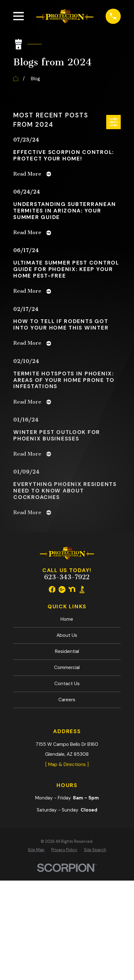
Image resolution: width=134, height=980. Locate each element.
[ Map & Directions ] (67, 764)
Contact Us (67, 684)
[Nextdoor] (72, 589)
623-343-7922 (67, 577)
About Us (67, 635)
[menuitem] (36, 850)
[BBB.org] (82, 589)
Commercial (67, 667)
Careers (67, 700)
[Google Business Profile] (62, 589)
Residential (67, 651)
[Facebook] (52, 589)
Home (67, 619)
